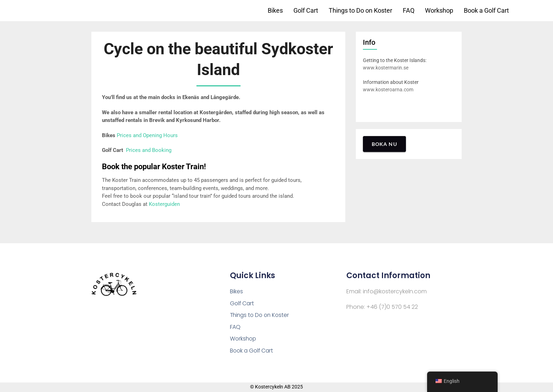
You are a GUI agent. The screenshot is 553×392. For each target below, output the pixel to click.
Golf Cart (306, 10)
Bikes (275, 10)
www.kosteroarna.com (388, 90)
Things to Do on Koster (360, 10)
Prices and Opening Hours (147, 135)
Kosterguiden (164, 204)
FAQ (409, 10)
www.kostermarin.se (386, 68)
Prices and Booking (149, 150)
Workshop (439, 10)
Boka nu (384, 144)
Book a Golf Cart (486, 10)
